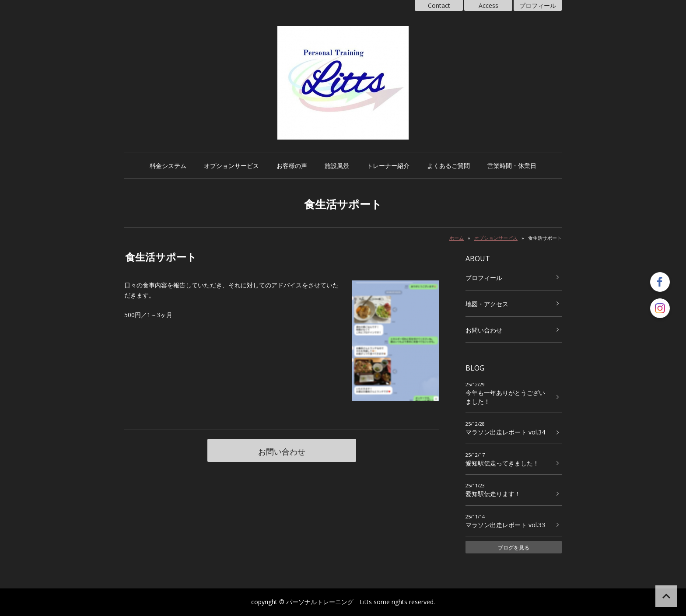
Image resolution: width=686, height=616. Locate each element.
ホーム (457, 238)
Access (488, 5)
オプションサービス (231, 166)
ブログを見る (514, 548)
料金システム (168, 166)
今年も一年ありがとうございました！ (505, 397)
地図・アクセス (487, 304)
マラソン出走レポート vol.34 (505, 432)
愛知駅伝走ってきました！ (502, 463)
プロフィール (538, 5)
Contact (439, 5)
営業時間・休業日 (512, 166)
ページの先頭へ (666, 596)
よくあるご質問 (448, 166)
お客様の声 (292, 166)
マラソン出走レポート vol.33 (505, 525)
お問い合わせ (282, 451)
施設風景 (337, 166)
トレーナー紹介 (388, 166)
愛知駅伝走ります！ (493, 494)
